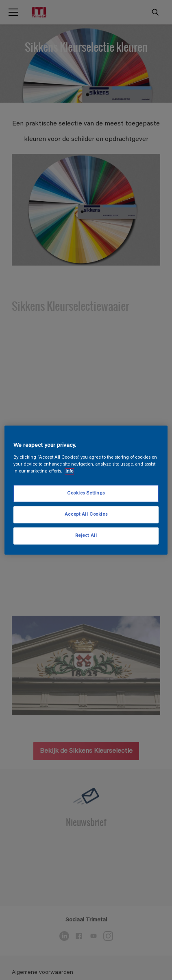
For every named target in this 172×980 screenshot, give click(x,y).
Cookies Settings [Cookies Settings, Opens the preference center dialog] (86, 493)
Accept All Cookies (86, 514)
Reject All (86, 535)
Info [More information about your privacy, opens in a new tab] (69, 471)
